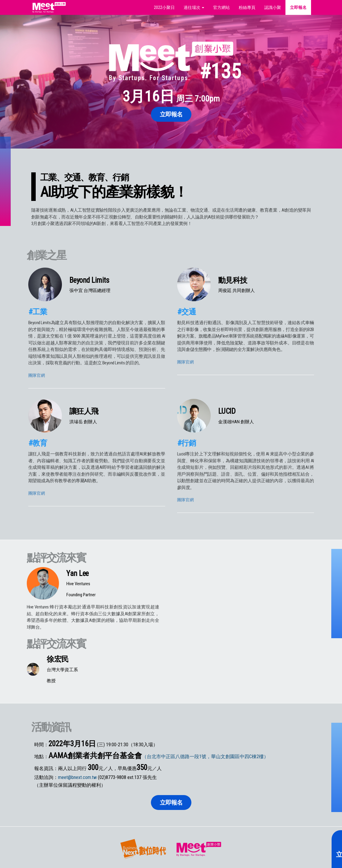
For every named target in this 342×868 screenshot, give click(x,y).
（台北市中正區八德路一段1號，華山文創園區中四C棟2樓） (205, 757)
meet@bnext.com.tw (77, 777)
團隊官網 (37, 375)
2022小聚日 (164, 7)
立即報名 (298, 7)
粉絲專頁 (247, 7)
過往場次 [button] (194, 7)
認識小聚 (273, 7)
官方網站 (221, 7)
